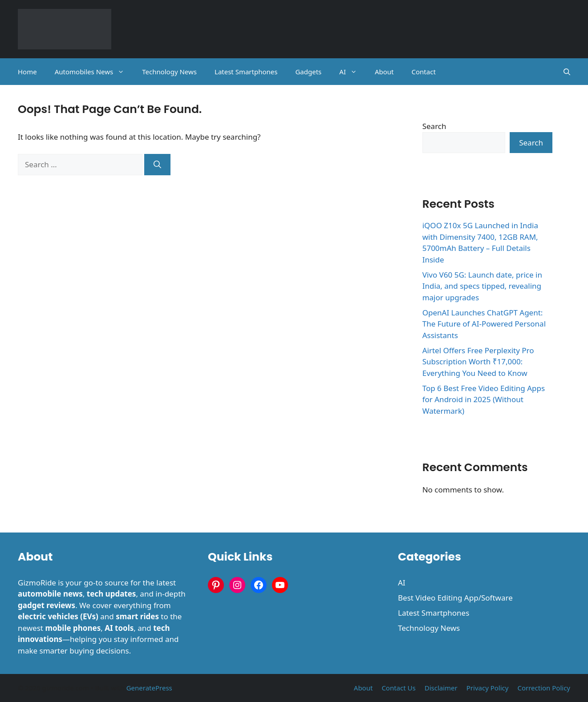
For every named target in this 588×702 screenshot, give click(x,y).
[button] (567, 72)
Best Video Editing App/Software (455, 598)
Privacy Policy (488, 688)
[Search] (157, 165)
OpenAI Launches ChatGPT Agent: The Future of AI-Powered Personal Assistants (484, 324)
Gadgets (308, 72)
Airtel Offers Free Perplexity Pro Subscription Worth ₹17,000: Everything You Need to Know (478, 362)
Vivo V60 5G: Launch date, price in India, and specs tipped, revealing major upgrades (482, 286)
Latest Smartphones (246, 72)
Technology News (169, 72)
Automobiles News (94, 72)
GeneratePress (149, 688)
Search (434, 126)
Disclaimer (441, 688)
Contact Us (398, 688)
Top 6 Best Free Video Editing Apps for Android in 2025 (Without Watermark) (484, 399)
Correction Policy (544, 688)
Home (27, 72)
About (384, 72)
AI (353, 72)
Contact (424, 72)
